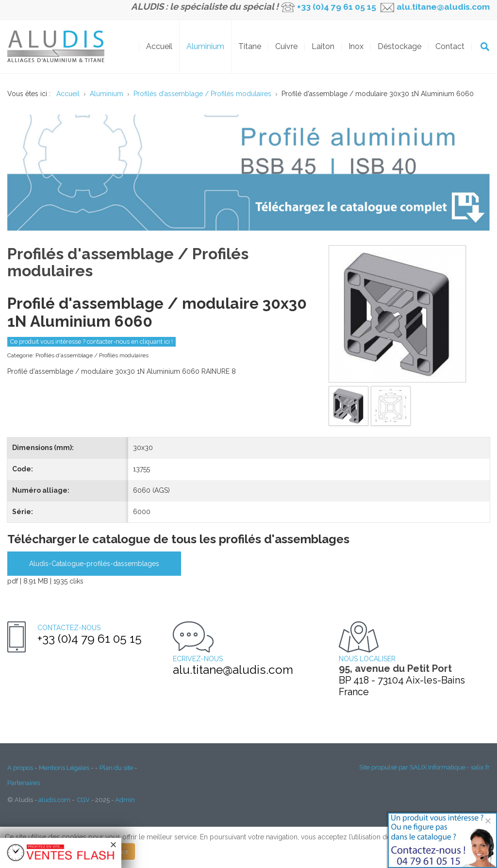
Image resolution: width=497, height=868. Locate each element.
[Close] (488, 821)
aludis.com (54, 800)
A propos (20, 768)
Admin (125, 800)
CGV (83, 800)
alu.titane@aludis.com (442, 7)
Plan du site (116, 768)
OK (485, 47)
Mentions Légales (64, 768)
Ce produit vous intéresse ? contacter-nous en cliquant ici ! (91, 342)
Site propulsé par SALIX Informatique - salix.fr (424, 767)
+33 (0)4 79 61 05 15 (337, 7)
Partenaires (24, 783)
